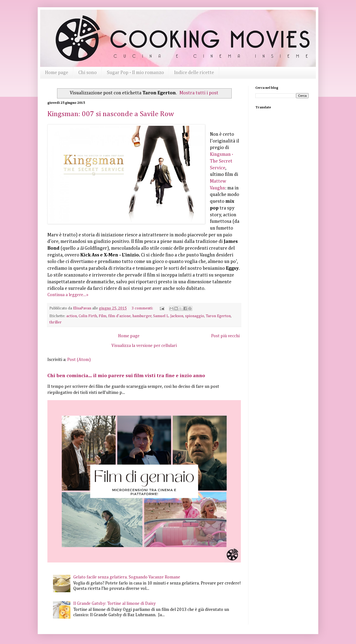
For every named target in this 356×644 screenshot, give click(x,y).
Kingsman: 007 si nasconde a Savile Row (111, 114)
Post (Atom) (79, 360)
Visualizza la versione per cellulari (144, 346)
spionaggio (195, 316)
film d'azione (119, 316)
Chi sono (88, 73)
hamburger (142, 316)
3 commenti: (143, 308)
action (72, 316)
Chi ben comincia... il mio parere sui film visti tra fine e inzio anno (126, 376)
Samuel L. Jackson (168, 316)
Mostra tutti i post (199, 93)
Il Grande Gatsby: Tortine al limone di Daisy (115, 604)
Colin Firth (88, 316)
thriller (56, 322)
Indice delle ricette (194, 73)
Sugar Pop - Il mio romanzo (135, 73)
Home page (57, 73)
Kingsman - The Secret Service (222, 161)
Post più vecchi (225, 336)
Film (103, 316)
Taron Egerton (218, 316)
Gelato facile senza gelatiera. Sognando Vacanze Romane (127, 577)
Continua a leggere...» (68, 295)
